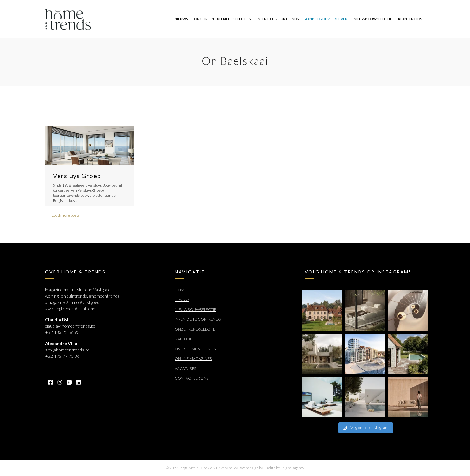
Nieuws (182, 300)
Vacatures (185, 368)
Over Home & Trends (195, 349)
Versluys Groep (77, 176)
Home (181, 290)
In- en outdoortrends (198, 319)
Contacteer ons (192, 378)
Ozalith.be (272, 468)
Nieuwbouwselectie (196, 309)
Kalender (185, 339)
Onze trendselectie (195, 329)
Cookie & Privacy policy (219, 468)
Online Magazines (193, 359)
